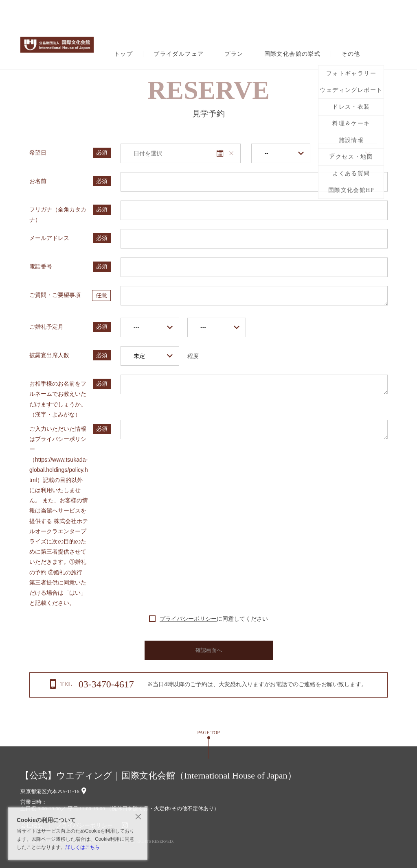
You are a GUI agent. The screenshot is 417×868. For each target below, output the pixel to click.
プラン (234, 54)
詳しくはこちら (83, 847)
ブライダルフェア (179, 54)
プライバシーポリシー (188, 619)
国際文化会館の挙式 (293, 54)
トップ (123, 54)
